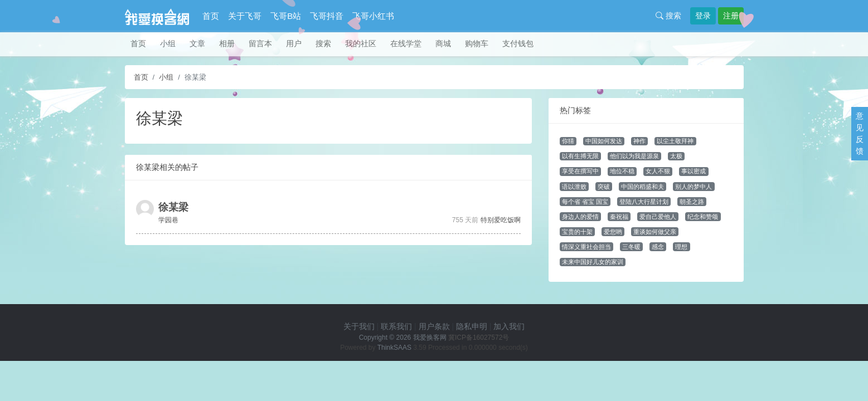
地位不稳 (622, 171)
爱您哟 (613, 232)
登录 (703, 16)
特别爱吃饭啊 (501, 220)
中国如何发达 (604, 141)
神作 (639, 141)
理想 (681, 247)
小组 (168, 43)
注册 (731, 16)
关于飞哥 (245, 16)
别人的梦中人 (694, 187)
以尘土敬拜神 (675, 141)
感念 (658, 247)
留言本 (260, 43)
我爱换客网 (430, 338)
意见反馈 (860, 133)
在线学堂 (406, 43)
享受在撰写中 (580, 171)
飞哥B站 (286, 16)
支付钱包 (518, 43)
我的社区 (361, 43)
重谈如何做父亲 (655, 232)
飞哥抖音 (327, 16)
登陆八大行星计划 (644, 202)
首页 (211, 16)
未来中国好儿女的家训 (593, 262)
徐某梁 (173, 207)
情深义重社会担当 (586, 247)
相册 (227, 43)
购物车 (477, 43)
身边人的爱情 (580, 217)
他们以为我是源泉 (634, 156)
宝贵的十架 (577, 232)
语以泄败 (574, 187)
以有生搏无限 (580, 156)
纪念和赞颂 (703, 217)
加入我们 (509, 326)
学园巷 (168, 220)
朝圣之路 (692, 202)
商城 (443, 43)
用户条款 (434, 326)
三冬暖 (631, 247)
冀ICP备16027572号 (479, 338)
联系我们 (396, 326)
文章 (197, 43)
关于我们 (359, 326)
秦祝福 (619, 217)
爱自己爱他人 (658, 217)
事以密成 (694, 171)
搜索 (668, 16)
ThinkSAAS (394, 348)
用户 (294, 43)
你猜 (568, 141)
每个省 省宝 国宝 (585, 202)
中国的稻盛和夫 (642, 187)
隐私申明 (472, 326)
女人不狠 (658, 171)
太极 (676, 156)
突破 (604, 187)
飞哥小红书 (373, 16)
